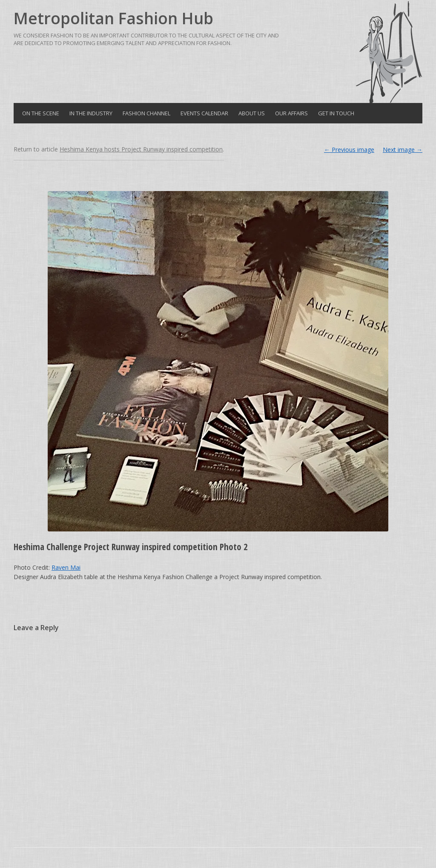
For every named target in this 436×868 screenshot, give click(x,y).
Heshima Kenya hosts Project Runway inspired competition (141, 149)
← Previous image (349, 150)
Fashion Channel (146, 113)
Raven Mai (66, 567)
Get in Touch (336, 113)
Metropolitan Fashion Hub (113, 18)
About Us (252, 113)
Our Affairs (291, 113)
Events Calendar (204, 113)
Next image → (403, 150)
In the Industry (91, 113)
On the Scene (41, 113)
